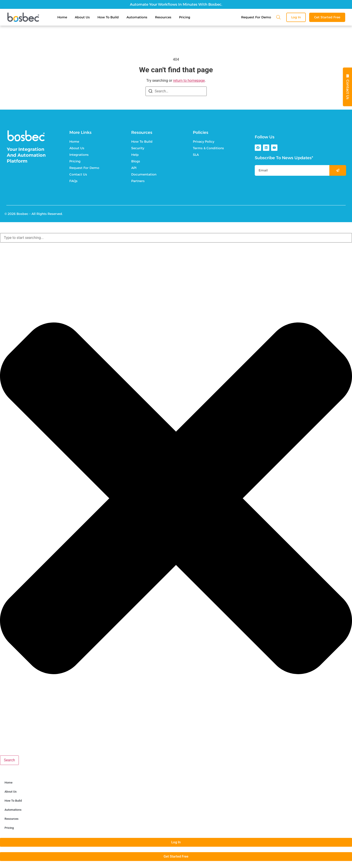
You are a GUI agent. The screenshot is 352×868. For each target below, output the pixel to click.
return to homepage (189, 81)
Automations (137, 17)
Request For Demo (256, 17)
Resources (163, 17)
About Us (82, 17)
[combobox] (176, 238)
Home (62, 17)
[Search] (151, 92)
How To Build (108, 17)
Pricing (185, 17)
